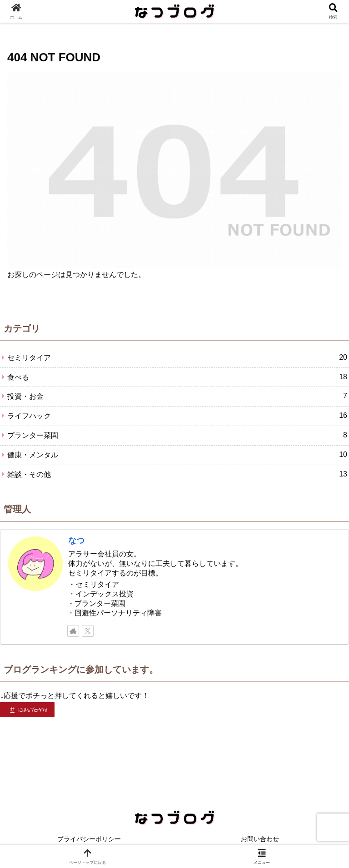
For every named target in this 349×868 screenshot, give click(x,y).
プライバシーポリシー (89, 839)
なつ (76, 541)
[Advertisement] (174, 751)
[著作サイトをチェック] (73, 631)
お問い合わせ (260, 839)
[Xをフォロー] (88, 631)
